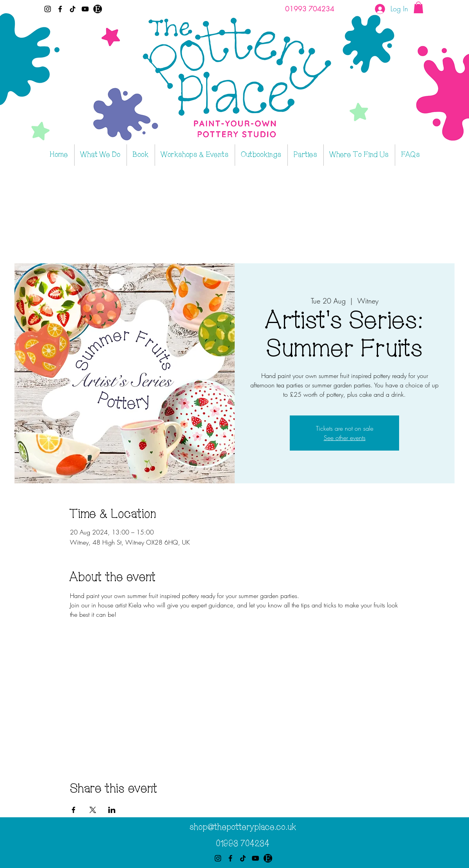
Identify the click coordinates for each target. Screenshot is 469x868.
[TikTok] (73, 9)
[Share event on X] (93, 810)
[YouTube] (85, 9)
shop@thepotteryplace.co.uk (243, 827)
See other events (345, 438)
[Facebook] (60, 9)
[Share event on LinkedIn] (112, 810)
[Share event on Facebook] (74, 810)
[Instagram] (48, 9)
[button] (418, 7)
